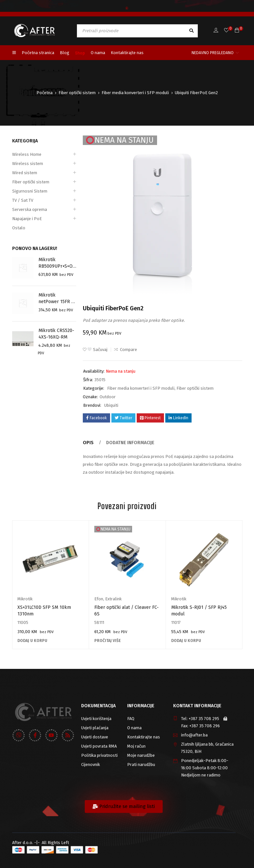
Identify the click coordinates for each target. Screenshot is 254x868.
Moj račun (136, 746)
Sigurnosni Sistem (30, 191)
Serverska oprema (30, 209)
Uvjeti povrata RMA (99, 746)
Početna (45, 93)
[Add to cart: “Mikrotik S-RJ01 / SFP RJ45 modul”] (186, 641)
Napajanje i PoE (27, 219)
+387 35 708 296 (205, 726)
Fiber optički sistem (77, 93)
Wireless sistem (28, 164)
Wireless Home (27, 154)
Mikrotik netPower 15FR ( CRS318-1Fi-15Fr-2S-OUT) (56, 299)
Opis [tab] (88, 443)
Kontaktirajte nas (144, 737)
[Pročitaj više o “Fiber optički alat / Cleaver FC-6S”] (107, 641)
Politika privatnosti (99, 755)
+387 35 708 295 (204, 719)
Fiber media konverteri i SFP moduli (135, 93)
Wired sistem (25, 173)
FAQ (131, 719)
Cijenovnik (91, 765)
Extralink (113, 599)
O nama (134, 728)
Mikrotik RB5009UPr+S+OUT (57, 263)
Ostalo (19, 228)
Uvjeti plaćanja (95, 728)
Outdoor (108, 397)
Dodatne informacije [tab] (127, 443)
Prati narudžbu (141, 765)
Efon (99, 599)
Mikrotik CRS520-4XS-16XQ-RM (55, 334)
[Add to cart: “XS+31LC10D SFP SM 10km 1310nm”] (32, 641)
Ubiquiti (111, 405)
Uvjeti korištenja (96, 719)
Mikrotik (25, 599)
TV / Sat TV (23, 200)
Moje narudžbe (141, 755)
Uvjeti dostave (95, 737)
